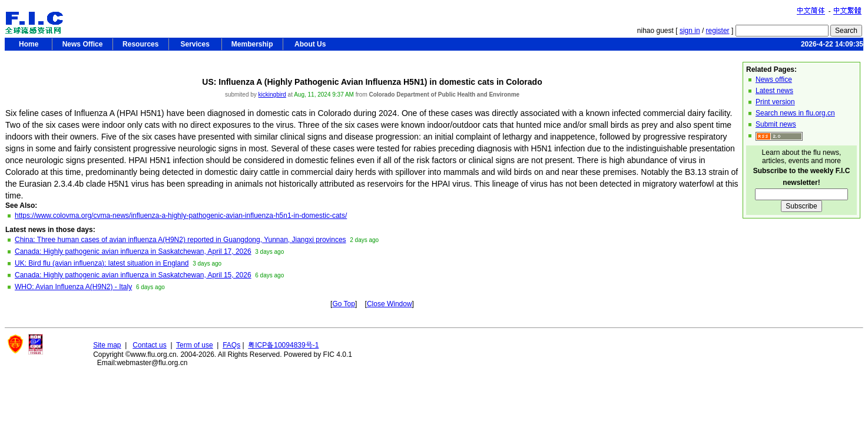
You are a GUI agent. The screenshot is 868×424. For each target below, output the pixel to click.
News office (774, 79)
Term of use (195, 345)
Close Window (390, 304)
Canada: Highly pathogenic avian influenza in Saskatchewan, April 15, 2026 (133, 275)
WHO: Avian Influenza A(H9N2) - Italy (73, 287)
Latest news (774, 91)
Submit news (776, 124)
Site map (107, 345)
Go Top (343, 304)
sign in (690, 31)
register (718, 31)
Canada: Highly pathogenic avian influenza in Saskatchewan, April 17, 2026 (133, 251)
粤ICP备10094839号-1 (283, 345)
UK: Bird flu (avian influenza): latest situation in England (102, 263)
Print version (775, 102)
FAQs (231, 345)
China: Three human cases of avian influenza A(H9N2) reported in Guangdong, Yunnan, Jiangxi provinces (180, 240)
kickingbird (272, 95)
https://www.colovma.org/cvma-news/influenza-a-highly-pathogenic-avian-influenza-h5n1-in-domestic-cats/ (181, 216)
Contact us (149, 345)
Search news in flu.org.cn (795, 113)
